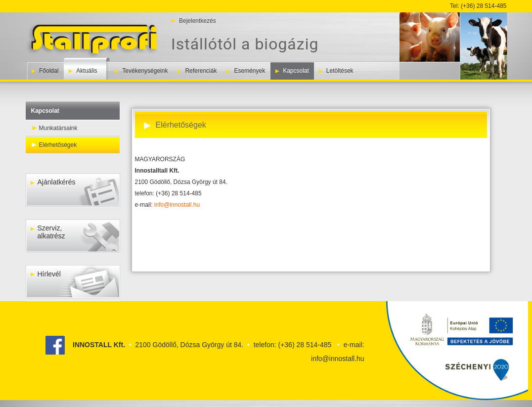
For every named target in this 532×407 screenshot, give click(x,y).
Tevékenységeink (145, 71)
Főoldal (49, 71)
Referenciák (201, 71)
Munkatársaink (58, 128)
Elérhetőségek (58, 145)
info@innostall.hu (177, 205)
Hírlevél (46, 274)
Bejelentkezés (198, 21)
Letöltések (340, 71)
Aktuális (87, 71)
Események (249, 71)
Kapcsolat (296, 71)
